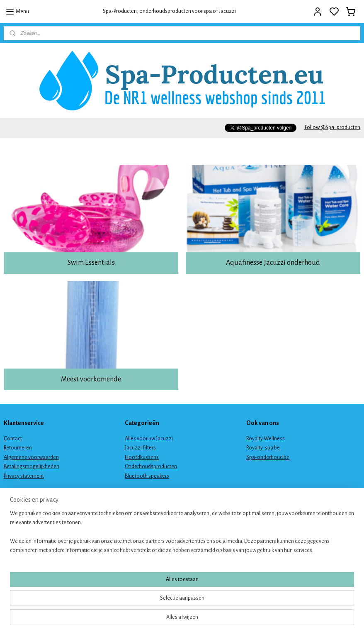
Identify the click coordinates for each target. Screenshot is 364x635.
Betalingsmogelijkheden (32, 466)
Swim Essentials (91, 263)
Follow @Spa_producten (332, 127)
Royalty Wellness (266, 439)
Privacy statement (24, 476)
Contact (13, 439)
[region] (127, 602)
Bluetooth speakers (147, 476)
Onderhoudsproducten (151, 466)
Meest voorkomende (91, 379)
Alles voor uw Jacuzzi (149, 439)
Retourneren (18, 448)
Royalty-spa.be (263, 448)
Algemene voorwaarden (31, 457)
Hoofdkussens (142, 457)
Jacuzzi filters (140, 448)
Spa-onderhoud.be (268, 457)
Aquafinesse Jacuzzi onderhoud (273, 263)
